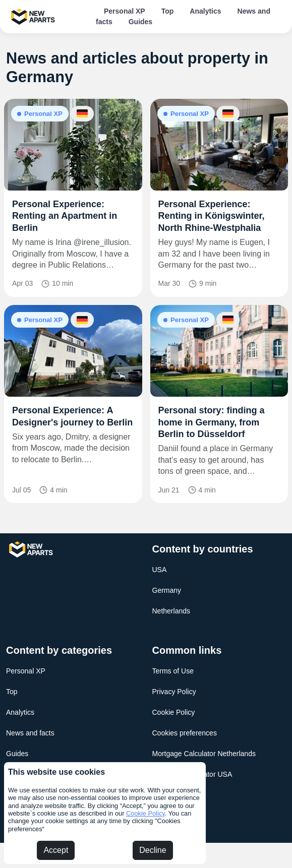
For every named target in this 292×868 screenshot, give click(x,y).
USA (160, 570)
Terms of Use (173, 671)
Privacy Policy (174, 692)
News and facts (30, 733)
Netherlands (171, 611)
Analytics (205, 11)
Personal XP (125, 11)
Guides (140, 22)
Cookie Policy (145, 813)
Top (168, 11)
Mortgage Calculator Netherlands (204, 754)
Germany (167, 590)
